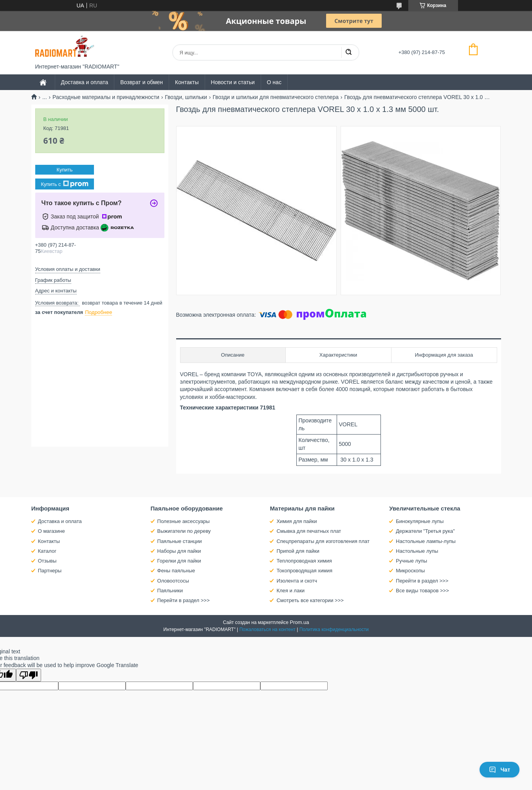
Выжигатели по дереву (184, 531)
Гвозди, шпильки (186, 97)
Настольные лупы (417, 551)
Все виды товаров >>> (422, 591)
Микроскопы (410, 571)
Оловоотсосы (173, 581)
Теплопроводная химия (304, 561)
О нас (274, 82)
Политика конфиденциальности (334, 629)
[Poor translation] (29, 675)
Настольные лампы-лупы (426, 541)
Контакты (187, 82)
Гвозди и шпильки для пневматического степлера (276, 97)
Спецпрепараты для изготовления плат (323, 541)
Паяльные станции (180, 541)
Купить (64, 170)
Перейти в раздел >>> (184, 600)
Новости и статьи (233, 82)
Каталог (47, 551)
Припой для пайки (298, 551)
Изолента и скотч (297, 581)
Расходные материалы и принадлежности (106, 97)
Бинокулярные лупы (420, 521)
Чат (500, 770)
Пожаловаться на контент (267, 629)
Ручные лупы (411, 561)
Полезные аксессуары (184, 521)
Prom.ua (299, 622)
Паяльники (170, 591)
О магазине (51, 531)
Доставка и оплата (85, 82)
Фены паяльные (176, 571)
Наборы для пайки (179, 551)
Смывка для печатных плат (309, 531)
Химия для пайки (297, 521)
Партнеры (50, 571)
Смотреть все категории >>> (310, 600)
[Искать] (348, 52)
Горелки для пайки (179, 561)
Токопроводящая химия (304, 571)
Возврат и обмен (142, 82)
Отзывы (47, 561)
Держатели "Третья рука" (425, 531)
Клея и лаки (290, 591)
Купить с (64, 184)
